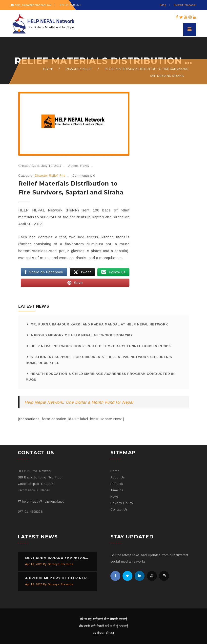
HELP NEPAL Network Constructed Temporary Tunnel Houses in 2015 (101, 346)
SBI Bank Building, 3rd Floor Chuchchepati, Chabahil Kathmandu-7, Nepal (40, 484)
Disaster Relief (79, 69)
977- (70, 5)
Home (48, 69)
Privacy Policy (122, 503)
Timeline (117, 490)
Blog (163, 5)
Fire (62, 176)
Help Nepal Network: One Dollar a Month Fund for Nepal (79, 402)
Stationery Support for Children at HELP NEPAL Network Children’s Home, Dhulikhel (99, 360)
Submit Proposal (185, 5)
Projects (117, 484)
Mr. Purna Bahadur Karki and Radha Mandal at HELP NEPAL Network (99, 324)
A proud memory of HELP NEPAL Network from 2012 (82, 335)
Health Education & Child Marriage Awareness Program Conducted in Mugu (100, 377)
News (115, 497)
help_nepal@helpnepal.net (33, 5)
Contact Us (119, 509)
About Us (118, 477)
